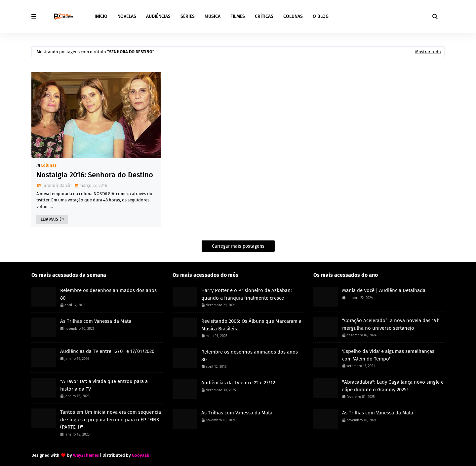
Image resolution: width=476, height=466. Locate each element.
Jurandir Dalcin (57, 185)
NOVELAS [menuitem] (127, 16)
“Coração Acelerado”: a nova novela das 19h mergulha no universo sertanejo (391, 324)
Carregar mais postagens (238, 246)
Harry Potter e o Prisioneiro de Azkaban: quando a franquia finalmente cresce (247, 294)
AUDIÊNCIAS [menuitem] (158, 16)
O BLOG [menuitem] (321, 16)
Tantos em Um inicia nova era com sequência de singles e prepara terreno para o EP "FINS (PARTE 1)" (111, 420)
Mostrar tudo (428, 52)
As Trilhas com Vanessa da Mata (96, 321)
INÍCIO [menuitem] (101, 16)
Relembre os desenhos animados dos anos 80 (108, 294)
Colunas (49, 165)
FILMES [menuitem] (238, 16)
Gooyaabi (141, 455)
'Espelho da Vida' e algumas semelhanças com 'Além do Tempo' (388, 355)
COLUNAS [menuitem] (293, 16)
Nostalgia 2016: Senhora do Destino (95, 175)
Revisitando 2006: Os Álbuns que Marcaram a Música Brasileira (251, 325)
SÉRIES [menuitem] (188, 16)
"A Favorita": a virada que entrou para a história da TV (104, 385)
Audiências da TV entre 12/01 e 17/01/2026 (107, 351)
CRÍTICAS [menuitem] (264, 16)
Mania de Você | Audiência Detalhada (384, 290)
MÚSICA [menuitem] (213, 16)
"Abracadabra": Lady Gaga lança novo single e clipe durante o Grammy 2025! (393, 386)
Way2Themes (86, 455)
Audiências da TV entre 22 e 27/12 (238, 383)
